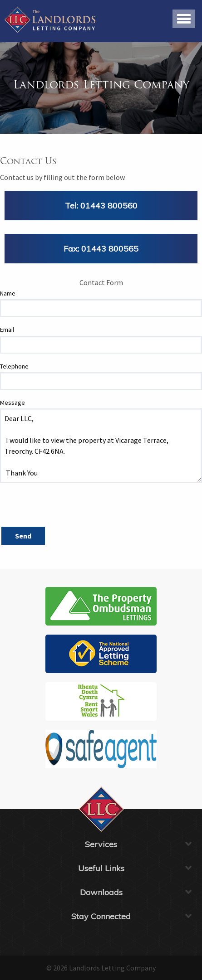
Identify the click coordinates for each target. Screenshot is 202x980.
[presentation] (69, 508)
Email (7, 330)
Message (12, 403)
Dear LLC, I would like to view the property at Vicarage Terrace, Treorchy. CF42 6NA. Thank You (101, 446)
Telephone (14, 366)
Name (8, 293)
